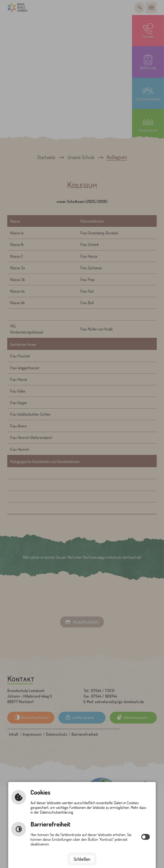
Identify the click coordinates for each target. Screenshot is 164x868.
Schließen (82, 859)
